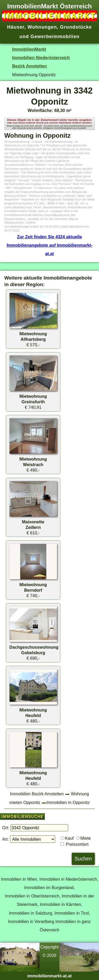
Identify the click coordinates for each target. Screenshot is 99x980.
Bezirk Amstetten (29, 66)
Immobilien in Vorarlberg (31, 921)
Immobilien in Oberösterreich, (33, 896)
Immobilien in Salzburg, (31, 913)
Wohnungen (42, 27)
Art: (5, 839)
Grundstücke (76, 27)
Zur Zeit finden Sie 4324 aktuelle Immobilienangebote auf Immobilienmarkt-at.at (49, 245)
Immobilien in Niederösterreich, (69, 879)
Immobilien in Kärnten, (61, 904)
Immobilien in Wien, (19, 879)
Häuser (16, 27)
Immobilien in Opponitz (68, 802)
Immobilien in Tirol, (72, 913)
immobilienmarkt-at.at (50, 976)
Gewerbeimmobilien (55, 37)
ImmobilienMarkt (29, 49)
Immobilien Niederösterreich (41, 58)
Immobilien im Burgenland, (49, 888)
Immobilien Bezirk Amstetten (37, 794)
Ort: (6, 828)
